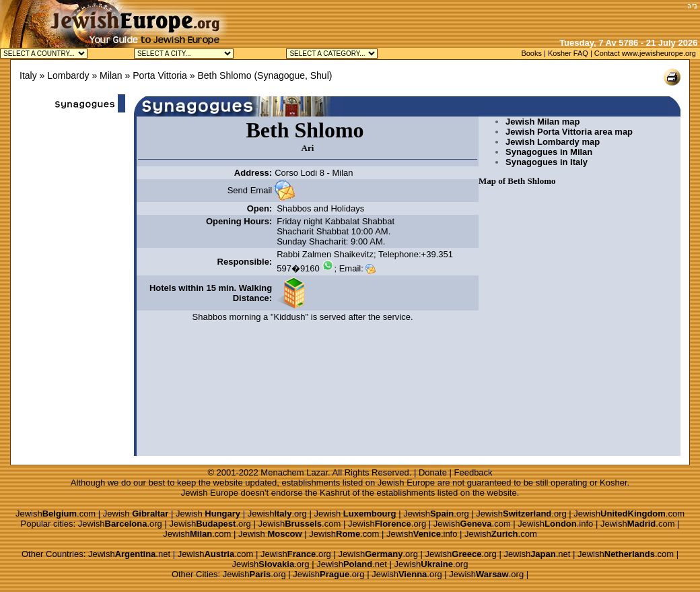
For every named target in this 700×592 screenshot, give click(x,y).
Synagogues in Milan (549, 152)
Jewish (136, 514)
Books (531, 53)
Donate (433, 472)
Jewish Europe (406, 483)
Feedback (474, 472)
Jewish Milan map (543, 122)
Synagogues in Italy (547, 162)
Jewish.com (56, 514)
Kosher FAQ (568, 53)
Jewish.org (277, 514)
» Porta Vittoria (155, 75)
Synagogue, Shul (293, 75)
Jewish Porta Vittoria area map (569, 132)
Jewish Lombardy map (553, 142)
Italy (28, 75)
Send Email (250, 190)
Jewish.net (129, 554)
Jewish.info (555, 524)
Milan (111, 75)
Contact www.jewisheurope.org (645, 53)
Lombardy (68, 75)
